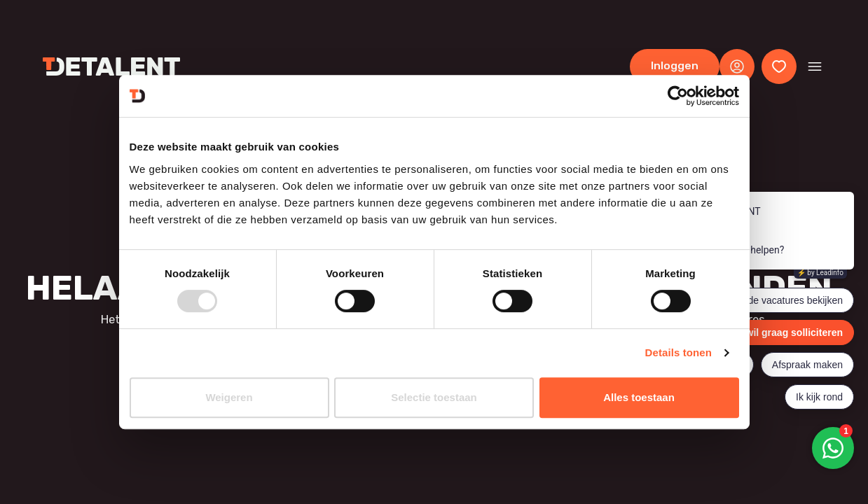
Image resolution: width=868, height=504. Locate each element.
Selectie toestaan (434, 397)
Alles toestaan (639, 397)
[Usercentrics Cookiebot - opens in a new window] (678, 96)
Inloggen (675, 66)
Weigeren (229, 397)
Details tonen (678, 352)
